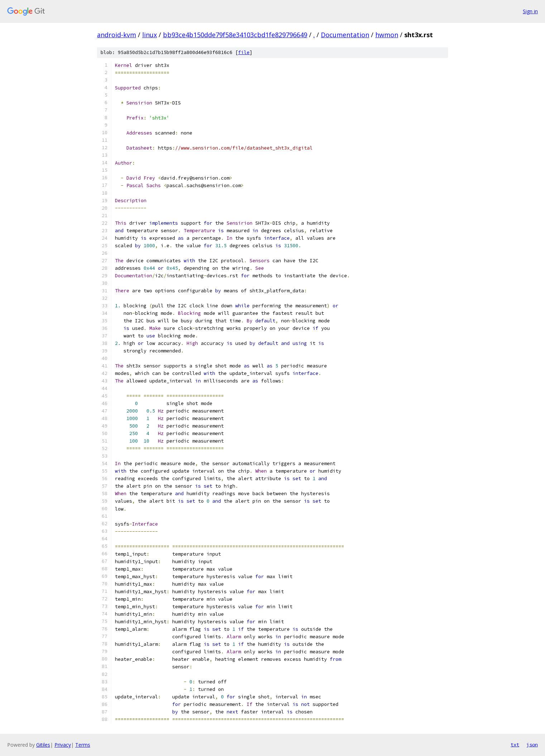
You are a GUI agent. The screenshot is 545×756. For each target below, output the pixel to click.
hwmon (387, 35)
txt (515, 745)
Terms (83, 745)
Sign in (530, 11)
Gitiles (43, 745)
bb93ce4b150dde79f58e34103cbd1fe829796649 (235, 35)
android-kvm (117, 35)
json (532, 745)
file (244, 52)
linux (149, 35)
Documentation (345, 35)
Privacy (63, 745)
